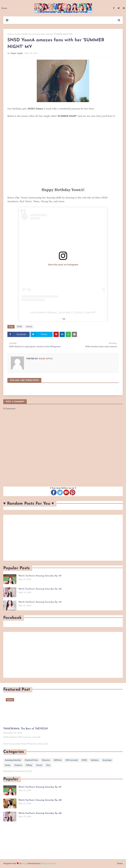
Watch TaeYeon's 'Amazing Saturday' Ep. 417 (40, 576)
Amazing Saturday (13, 760)
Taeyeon (18, 765)
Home (10, 34)
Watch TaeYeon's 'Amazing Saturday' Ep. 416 (40, 589)
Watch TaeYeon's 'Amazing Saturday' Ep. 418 (40, 800)
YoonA (18, 34)
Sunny (8, 765)
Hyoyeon (46, 760)
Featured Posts (31, 760)
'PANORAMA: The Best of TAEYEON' (26, 729)
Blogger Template (49, 863)
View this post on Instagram (63, 265)
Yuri (48, 765)
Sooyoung (107, 760)
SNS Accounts (72, 760)
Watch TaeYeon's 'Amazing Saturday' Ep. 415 (40, 602)
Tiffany (29, 765)
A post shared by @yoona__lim (46, 312)
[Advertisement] (63, 538)
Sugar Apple (17, 53)
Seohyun (95, 760)
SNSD (20, 327)
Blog (24, 863)
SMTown (58, 760)
